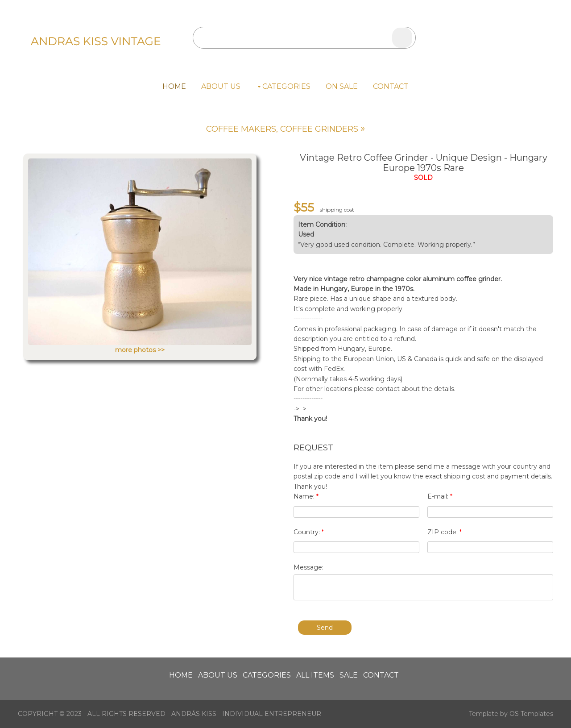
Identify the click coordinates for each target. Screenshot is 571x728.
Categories (286, 86)
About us (221, 86)
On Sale (342, 86)
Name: (306, 496)
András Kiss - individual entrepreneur (246, 714)
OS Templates (531, 714)
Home (174, 86)
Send (325, 628)
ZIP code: (445, 532)
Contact (391, 86)
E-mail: (440, 496)
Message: (308, 567)
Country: (309, 532)
